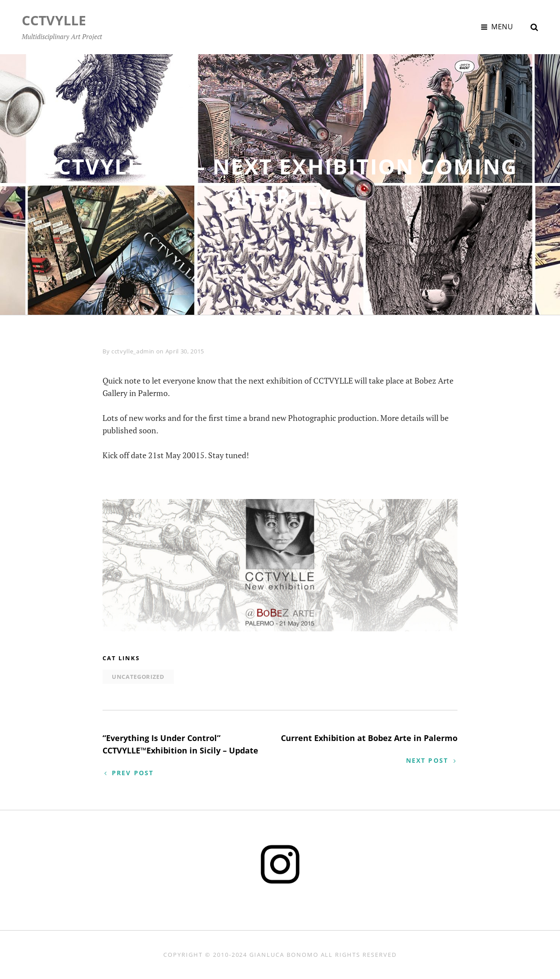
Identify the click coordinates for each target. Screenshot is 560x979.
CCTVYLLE (54, 20)
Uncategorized (138, 677)
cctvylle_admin (133, 351)
